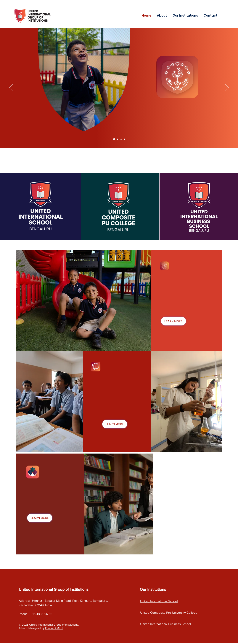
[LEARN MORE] (173, 321)
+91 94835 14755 (41, 614)
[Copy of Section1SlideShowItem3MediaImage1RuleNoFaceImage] (124, 139)
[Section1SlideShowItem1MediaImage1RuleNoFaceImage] (114, 139)
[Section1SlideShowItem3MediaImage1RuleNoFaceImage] (121, 139)
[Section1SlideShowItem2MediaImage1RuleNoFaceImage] (118, 139)
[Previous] (11, 88)
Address (25, 601)
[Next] (227, 88)
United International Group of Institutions (54, 589)
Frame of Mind (54, 628)
